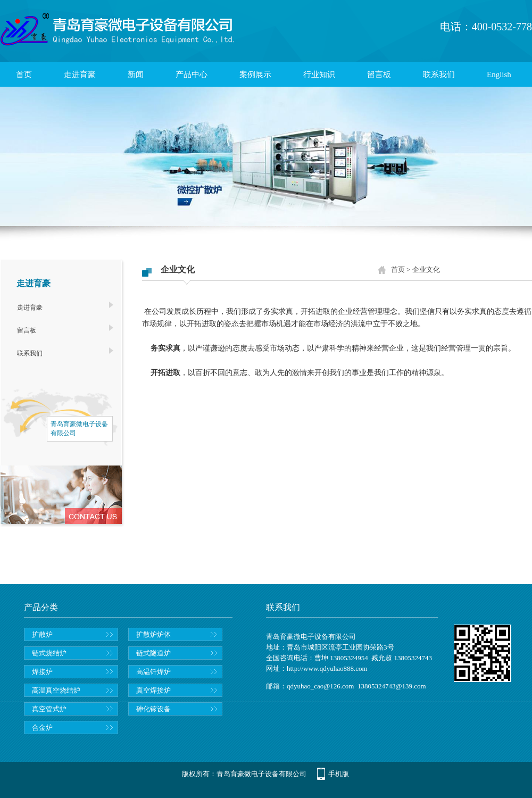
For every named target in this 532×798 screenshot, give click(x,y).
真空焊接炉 (153, 690)
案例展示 (255, 74)
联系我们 (439, 74)
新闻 (136, 74)
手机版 (339, 774)
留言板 (379, 74)
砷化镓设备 (153, 709)
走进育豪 (80, 74)
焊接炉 (42, 672)
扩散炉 (42, 634)
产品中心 (192, 74)
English (499, 74)
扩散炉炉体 (153, 634)
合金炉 (42, 728)
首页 (24, 74)
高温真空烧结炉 (56, 690)
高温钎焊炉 (153, 672)
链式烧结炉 (49, 653)
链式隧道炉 (153, 653)
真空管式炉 (49, 709)
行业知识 (319, 74)
